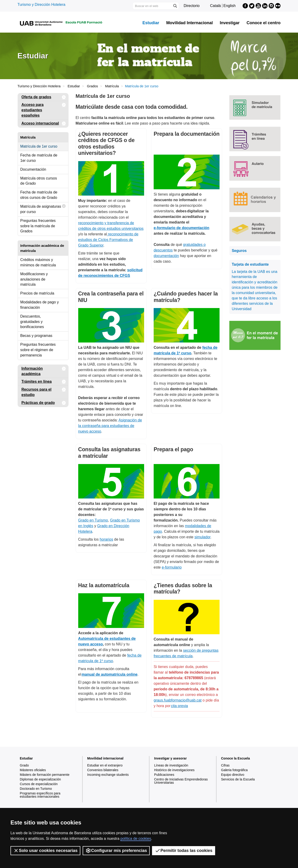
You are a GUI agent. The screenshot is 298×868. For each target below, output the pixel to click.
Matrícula (112, 86)
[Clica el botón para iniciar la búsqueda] (175, 6)
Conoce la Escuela (236, 758)
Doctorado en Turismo (36, 789)
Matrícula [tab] (28, 137)
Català (215, 6)
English (230, 6)
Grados (93, 86)
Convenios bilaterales (103, 770)
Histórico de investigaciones (174, 770)
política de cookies (136, 839)
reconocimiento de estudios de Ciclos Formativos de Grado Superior (108, 240)
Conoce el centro (264, 23)
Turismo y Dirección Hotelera (41, 5)
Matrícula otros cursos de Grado (39, 181)
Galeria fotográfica (234, 770)
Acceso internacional (44, 124)
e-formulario (172, 567)
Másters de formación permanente (45, 775)
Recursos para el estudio (44, 391)
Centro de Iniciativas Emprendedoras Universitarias (181, 781)
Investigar (230, 23)
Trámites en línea (44, 382)
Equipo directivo (233, 775)
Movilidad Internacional (190, 23)
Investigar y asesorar (170, 758)
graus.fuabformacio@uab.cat (178, 700)
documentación (166, 256)
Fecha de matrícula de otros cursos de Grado (39, 195)
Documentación (33, 169)
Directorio (192, 6)
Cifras (225, 765)
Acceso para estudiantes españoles (44, 109)
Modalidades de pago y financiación (39, 305)
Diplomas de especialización (40, 779)
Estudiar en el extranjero (105, 765)
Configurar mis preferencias (116, 851)
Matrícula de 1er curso (39, 146)
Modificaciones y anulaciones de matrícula (34, 279)
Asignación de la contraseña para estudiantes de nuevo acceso (110, 426)
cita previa (179, 706)
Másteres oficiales (33, 770)
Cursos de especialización (39, 784)
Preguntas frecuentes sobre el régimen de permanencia (38, 350)
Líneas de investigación (171, 765)
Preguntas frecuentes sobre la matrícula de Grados (38, 226)
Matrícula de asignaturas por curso (43, 208)
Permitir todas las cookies (184, 851)
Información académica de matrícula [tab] (42, 248)
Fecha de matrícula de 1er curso (39, 158)
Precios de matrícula (37, 293)
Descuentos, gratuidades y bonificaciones (32, 322)
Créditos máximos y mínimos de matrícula (38, 262)
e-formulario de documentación (181, 228)
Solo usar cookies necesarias (45, 851)
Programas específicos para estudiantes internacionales (40, 795)
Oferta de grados (44, 97)
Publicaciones (164, 775)
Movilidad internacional (105, 758)
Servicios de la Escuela (238, 779)
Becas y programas (36, 336)
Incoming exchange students (108, 775)
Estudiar (151, 23)
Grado (24, 765)
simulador (202, 537)
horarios (106, 539)
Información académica (44, 370)
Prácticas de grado (44, 403)
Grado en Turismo (93, 520)
